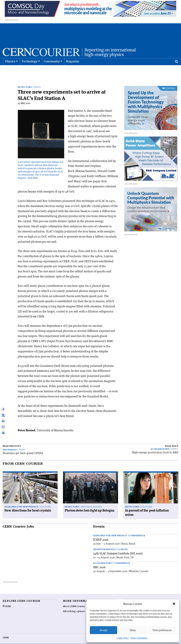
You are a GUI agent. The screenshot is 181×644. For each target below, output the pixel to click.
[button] (174, 604)
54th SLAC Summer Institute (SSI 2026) (118, 548)
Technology (30, 70)
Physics (10, 70)
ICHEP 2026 (101, 534)
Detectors (25, 82)
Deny (133, 630)
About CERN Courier (74, 601)
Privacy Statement (139, 638)
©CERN (7, 601)
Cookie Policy (123, 638)
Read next (172, 440)
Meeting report (92, 501)
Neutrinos (10, 444)
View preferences (162, 630)
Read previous (12, 440)
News (37, 82)
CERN (6, 632)
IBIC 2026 (99, 562)
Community (52, 70)
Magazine (73, 70)
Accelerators (160, 443)
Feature (46, 501)
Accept (103, 630)
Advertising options (74, 606)
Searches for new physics (21, 501)
